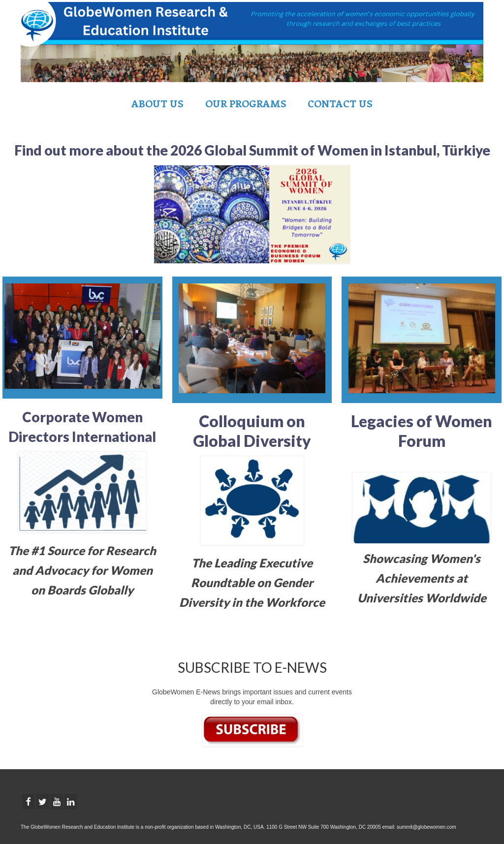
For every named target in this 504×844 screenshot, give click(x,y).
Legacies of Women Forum (422, 431)
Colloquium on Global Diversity (252, 431)
